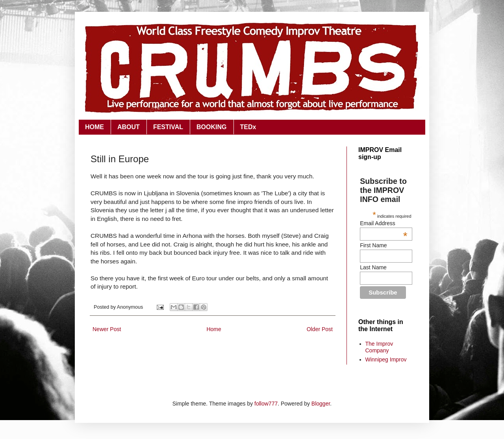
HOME (94, 127)
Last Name (373, 267)
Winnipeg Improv (386, 359)
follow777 (266, 404)
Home (214, 329)
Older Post (320, 329)
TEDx (248, 127)
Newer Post (107, 329)
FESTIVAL (168, 127)
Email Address (384, 223)
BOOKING (211, 127)
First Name (373, 245)
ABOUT (129, 127)
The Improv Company (379, 347)
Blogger (321, 404)
